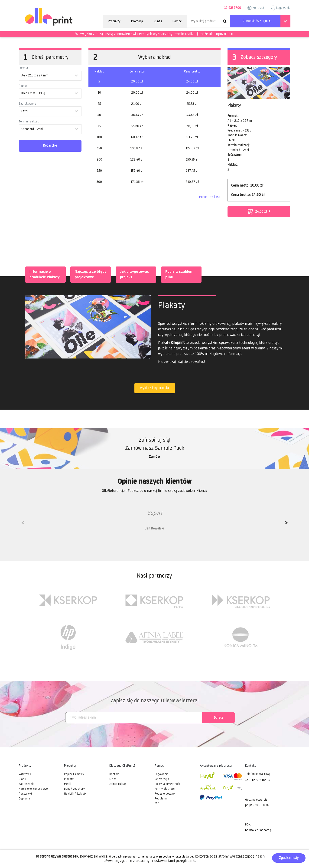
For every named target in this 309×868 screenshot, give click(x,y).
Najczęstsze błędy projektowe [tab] (90, 274)
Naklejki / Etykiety (75, 794)
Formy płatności (165, 789)
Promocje (137, 21)
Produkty (114, 21)
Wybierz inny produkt (155, 388)
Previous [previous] (23, 524)
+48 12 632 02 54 (258, 781)
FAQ (157, 804)
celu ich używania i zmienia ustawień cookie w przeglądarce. (153, 857)
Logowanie (281, 8)
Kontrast (256, 8)
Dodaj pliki (50, 146)
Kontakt (114, 774)
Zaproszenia (27, 784)
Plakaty (69, 779)
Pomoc (177, 21)
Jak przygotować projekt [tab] (133, 274)
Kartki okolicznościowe (33, 789)
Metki (68, 784)
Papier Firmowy (74, 774)
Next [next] (286, 524)
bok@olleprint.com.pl (259, 830)
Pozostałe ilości (210, 197)
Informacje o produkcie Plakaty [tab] (44, 274)
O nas (158, 21)
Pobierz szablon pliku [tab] (178, 274)
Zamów (154, 457)
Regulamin (161, 799)
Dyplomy (24, 799)
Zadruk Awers (27, 104)
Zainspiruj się (118, 784)
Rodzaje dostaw (165, 794)
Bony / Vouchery (74, 789)
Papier (23, 86)
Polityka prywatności (168, 784)
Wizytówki (25, 774)
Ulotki (22, 779)
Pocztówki (25, 794)
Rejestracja (162, 779)
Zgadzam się (289, 858)
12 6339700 (233, 8)
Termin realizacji (29, 122)
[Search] (208, 21)
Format (24, 68)
